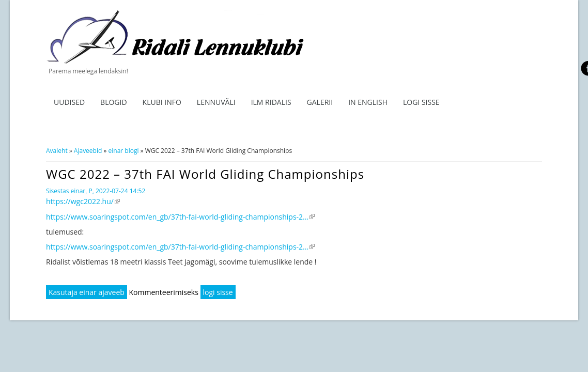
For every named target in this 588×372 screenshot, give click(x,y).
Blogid (114, 102)
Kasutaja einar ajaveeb (87, 292)
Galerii (320, 102)
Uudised (69, 102)
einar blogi (124, 151)
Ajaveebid (88, 151)
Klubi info (162, 102)
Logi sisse (421, 102)
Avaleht (57, 151)
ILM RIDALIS (271, 102)
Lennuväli (216, 102)
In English (368, 102)
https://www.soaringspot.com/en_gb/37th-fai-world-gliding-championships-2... (180, 217)
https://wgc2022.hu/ (83, 201)
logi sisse (218, 292)
